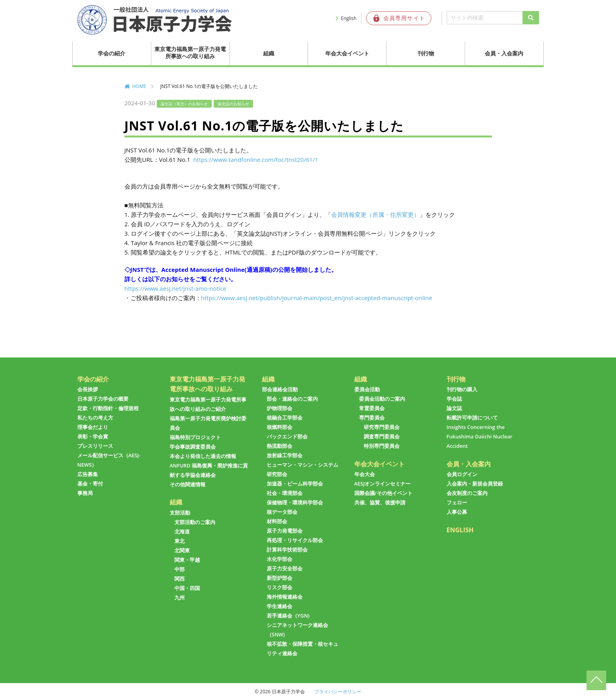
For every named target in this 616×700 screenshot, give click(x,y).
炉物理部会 (280, 408)
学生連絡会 (280, 606)
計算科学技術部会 (287, 550)
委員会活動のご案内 (382, 399)
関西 (180, 579)
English (349, 18)
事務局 (85, 493)
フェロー (457, 502)
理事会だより (93, 427)
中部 (180, 569)
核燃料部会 (280, 427)
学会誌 (454, 399)
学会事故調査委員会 (193, 447)
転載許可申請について (472, 418)
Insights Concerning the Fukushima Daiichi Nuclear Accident (480, 436)
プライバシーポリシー (338, 692)
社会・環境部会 (285, 493)
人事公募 (457, 512)
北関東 (182, 550)
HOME (139, 86)
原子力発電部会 (285, 531)
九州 (180, 597)
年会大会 (365, 474)
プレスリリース (95, 446)
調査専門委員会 (382, 436)
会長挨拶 (88, 389)
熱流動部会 (280, 446)
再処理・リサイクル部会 (295, 540)
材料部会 (277, 521)
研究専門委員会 (382, 427)
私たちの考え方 (95, 418)
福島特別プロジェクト (195, 437)
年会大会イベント (347, 53)
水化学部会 (280, 559)
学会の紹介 (112, 53)
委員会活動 (367, 389)
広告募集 (88, 474)
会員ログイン (462, 474)
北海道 (182, 531)
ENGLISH (460, 530)
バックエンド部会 (287, 436)
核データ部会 (282, 512)
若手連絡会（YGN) (288, 616)
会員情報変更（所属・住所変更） (375, 214)
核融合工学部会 (285, 418)
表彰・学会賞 (93, 436)
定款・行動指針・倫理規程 (108, 408)
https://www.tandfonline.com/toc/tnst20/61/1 (255, 159)
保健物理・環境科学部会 (295, 502)
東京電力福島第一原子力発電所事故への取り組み (190, 52)
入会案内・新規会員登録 (475, 484)
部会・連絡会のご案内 (292, 399)
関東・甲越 (187, 560)
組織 (269, 53)
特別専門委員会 (382, 446)
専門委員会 (372, 418)
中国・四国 (187, 588)
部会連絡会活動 (280, 389)
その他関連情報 (188, 484)
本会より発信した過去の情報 (203, 456)
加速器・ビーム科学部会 (295, 484)
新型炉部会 (280, 578)
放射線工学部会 (285, 455)
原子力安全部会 (285, 568)
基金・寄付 (90, 484)
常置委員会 (372, 408)
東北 (180, 541)
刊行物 (426, 53)
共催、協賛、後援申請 (380, 502)
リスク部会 (280, 587)
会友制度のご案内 (467, 493)
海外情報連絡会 (285, 597)
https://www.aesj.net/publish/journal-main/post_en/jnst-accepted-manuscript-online (317, 298)
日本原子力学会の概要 (103, 399)
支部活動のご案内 (195, 522)
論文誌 (454, 408)
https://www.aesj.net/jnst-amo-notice (175, 288)
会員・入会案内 (504, 53)
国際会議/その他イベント (383, 493)
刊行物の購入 (462, 389)
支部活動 (180, 513)
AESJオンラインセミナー (383, 484)
